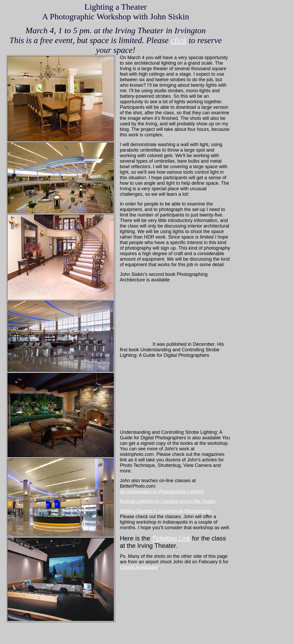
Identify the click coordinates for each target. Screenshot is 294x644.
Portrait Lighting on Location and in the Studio (168, 501)
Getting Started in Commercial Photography (166, 511)
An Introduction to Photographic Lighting (162, 492)
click (179, 40)
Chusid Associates (139, 567)
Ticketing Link (171, 538)
